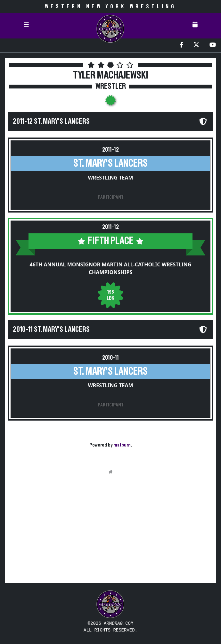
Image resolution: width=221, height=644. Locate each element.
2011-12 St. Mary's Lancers (51, 121)
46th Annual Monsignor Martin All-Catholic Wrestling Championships (111, 268)
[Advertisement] (110, 533)
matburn (122, 445)
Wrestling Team (110, 178)
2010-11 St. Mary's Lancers (51, 330)
